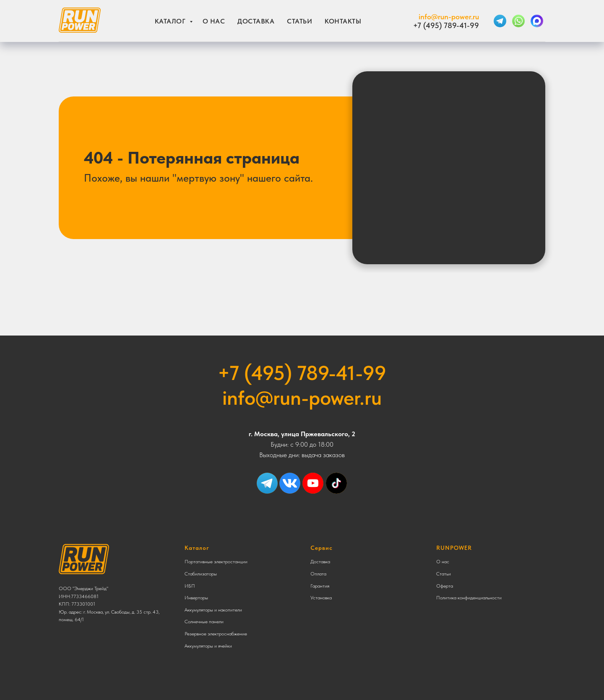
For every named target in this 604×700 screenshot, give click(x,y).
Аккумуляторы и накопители (213, 610)
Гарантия (320, 586)
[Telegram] (500, 21)
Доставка (256, 21)
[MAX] (537, 21)
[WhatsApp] (518, 21)
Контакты (343, 21)
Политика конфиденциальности (469, 598)
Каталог (171, 21)
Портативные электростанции (216, 562)
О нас (214, 21)
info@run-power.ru (449, 17)
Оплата (318, 574)
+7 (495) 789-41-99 (446, 25)
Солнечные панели (204, 622)
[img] (336, 483)
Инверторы (196, 598)
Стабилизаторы (201, 574)
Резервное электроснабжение (216, 634)
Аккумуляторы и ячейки (208, 646)
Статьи (299, 21)
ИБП (190, 586)
